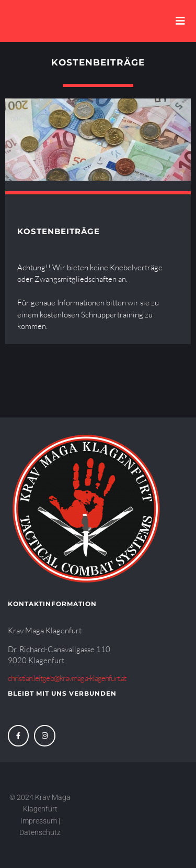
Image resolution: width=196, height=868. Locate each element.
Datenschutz (41, 832)
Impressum (39, 821)
